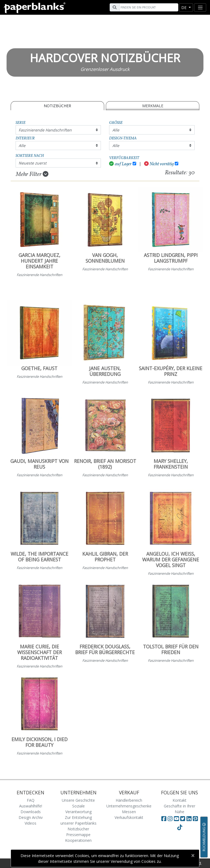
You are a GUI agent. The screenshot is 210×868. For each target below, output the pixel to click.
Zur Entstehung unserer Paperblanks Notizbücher (78, 823)
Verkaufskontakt (129, 817)
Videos (30, 823)
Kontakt (180, 800)
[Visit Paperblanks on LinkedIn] (190, 819)
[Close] (193, 855)
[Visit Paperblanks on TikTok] (180, 827)
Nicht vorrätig (159, 164)
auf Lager (120, 164)
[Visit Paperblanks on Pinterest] (195, 819)
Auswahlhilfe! (31, 806)
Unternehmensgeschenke (129, 806)
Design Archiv (31, 817)
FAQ (31, 800)
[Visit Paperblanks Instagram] (170, 819)
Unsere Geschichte (78, 800)
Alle (116, 130)
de (184, 8)
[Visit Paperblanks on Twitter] (183, 819)
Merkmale (153, 106)
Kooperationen (78, 840)
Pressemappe (78, 835)
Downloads (31, 812)
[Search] (148, 7)
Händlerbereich (129, 800)
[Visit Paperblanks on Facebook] (164, 819)
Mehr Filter (32, 174)
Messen (129, 812)
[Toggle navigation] (200, 8)
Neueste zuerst (33, 163)
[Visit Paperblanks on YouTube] (177, 819)
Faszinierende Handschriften (45, 130)
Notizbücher (57, 106)
